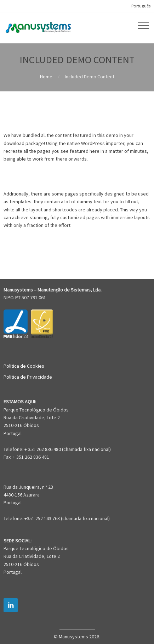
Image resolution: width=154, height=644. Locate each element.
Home (46, 77)
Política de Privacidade (28, 377)
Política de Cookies (24, 366)
